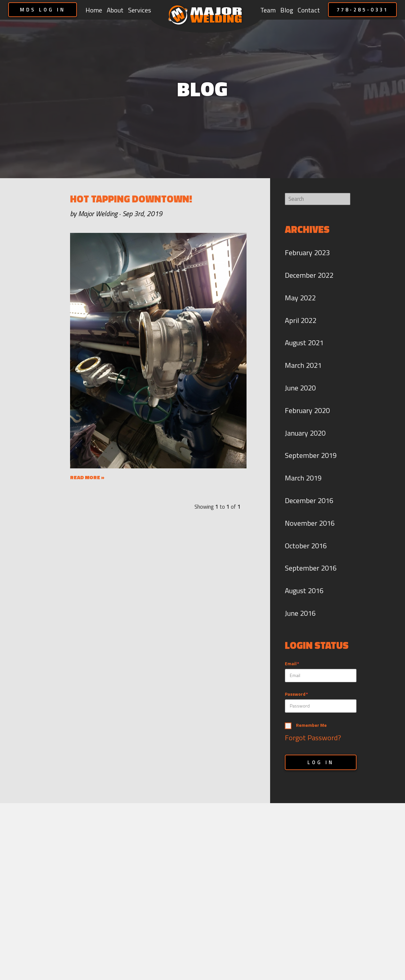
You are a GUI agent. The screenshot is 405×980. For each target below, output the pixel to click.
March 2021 (303, 365)
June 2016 (300, 613)
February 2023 (307, 253)
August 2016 (304, 591)
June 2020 (300, 388)
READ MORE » (87, 477)
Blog (287, 10)
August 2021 (304, 343)
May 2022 (300, 298)
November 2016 (310, 523)
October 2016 (306, 546)
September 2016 (311, 568)
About (115, 10)
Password (295, 694)
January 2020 (305, 433)
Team (268, 10)
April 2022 (301, 320)
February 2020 (307, 410)
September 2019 (311, 455)
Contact (309, 10)
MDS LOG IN (43, 10)
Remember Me (311, 725)
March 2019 (303, 478)
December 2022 (309, 275)
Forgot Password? (313, 738)
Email (291, 664)
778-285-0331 (363, 10)
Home (94, 10)
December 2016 (309, 500)
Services (139, 10)
